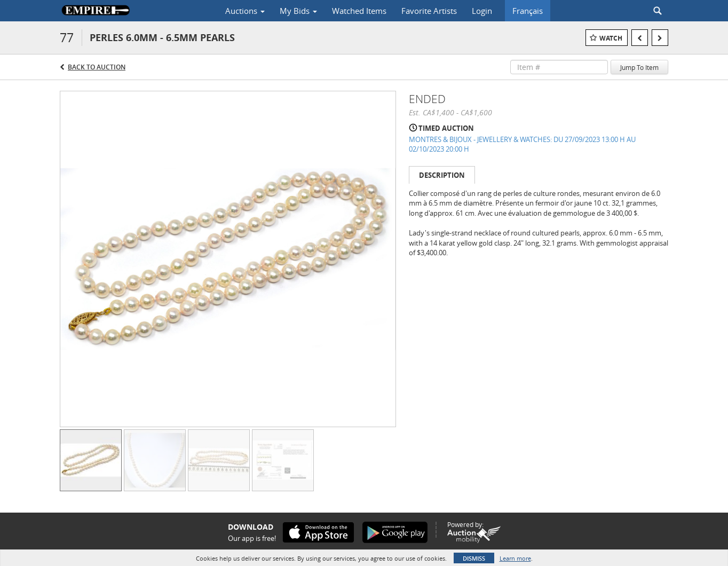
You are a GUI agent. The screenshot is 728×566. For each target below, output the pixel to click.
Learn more (515, 558)
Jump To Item (639, 67)
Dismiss (474, 558)
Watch (611, 38)
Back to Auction (97, 67)
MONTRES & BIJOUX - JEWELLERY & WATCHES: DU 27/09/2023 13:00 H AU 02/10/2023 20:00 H (522, 144)
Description (442, 175)
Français (528, 11)
